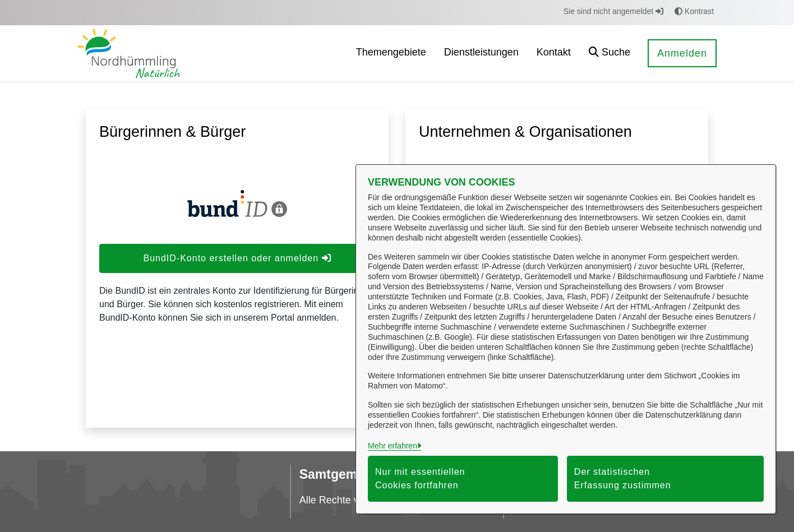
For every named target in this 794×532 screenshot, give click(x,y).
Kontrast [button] (694, 11)
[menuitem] (391, 54)
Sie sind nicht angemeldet (613, 11)
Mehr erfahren (393, 446)
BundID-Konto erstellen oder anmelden (237, 258)
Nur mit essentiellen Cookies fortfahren (420, 478)
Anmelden (682, 53)
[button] (610, 54)
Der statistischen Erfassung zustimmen (623, 478)
